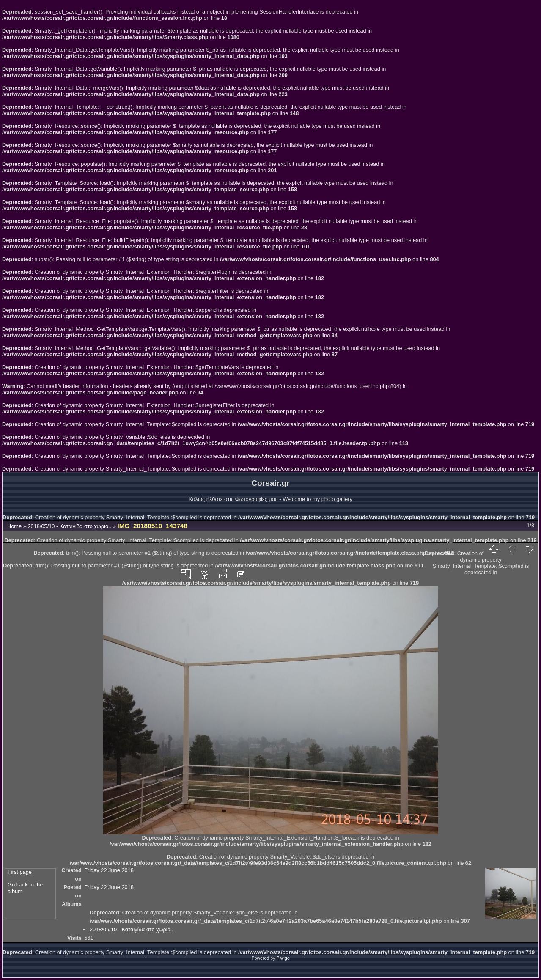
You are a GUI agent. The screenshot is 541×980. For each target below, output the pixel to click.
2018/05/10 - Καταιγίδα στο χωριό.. (69, 526)
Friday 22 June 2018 (109, 870)
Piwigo (283, 958)
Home (14, 526)
